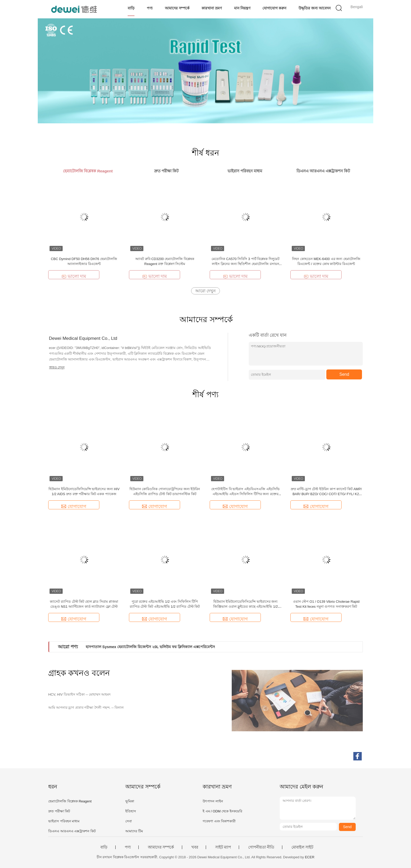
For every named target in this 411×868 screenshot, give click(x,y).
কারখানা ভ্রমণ (212, 8)
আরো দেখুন (206, 291)
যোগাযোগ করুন (274, 8)
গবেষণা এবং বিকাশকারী (219, 821)
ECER (310, 857)
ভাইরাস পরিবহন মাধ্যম (64, 821)
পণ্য (150, 8)
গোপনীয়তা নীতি (261, 847)
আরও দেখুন (57, 367)
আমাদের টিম (134, 831)
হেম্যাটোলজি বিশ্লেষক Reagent (70, 801)
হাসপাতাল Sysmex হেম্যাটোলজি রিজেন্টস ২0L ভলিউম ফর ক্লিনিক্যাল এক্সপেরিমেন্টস (150, 647)
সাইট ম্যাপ (223, 847)
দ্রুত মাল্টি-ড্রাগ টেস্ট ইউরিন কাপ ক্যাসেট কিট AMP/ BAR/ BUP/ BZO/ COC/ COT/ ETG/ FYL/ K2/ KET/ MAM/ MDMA (326, 494)
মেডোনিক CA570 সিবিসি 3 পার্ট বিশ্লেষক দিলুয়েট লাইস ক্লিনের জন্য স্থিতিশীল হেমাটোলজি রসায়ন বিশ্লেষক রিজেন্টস (245, 264)
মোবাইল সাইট (302, 847)
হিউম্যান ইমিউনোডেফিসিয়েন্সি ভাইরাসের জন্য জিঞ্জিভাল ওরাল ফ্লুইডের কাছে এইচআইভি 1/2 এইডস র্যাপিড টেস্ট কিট (245, 607)
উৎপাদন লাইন (213, 801)
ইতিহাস (131, 811)
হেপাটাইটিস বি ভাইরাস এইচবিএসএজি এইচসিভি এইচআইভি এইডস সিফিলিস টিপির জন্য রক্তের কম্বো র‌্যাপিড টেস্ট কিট (245, 494)
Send (344, 374)
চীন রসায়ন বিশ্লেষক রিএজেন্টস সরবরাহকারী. (128, 857)
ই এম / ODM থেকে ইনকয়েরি (222, 811)
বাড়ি (131, 8)
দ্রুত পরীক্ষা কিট (59, 811)
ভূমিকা (130, 801)
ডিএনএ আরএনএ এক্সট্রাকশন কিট (72, 831)
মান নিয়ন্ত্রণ (242, 8)
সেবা (129, 821)
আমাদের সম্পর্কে (177, 8)
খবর (195, 847)
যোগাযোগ (74, 507)
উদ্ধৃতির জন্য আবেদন (315, 8)
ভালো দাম (74, 276)
